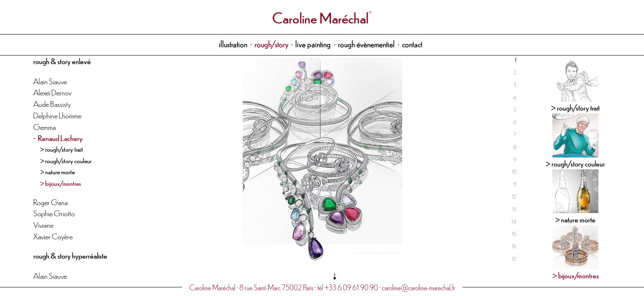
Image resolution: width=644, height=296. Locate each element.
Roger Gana (51, 202)
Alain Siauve (50, 81)
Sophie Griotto (54, 213)
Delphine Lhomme (57, 115)
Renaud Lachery (60, 138)
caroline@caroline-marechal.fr (419, 287)
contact (412, 44)
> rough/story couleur (66, 160)
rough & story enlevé (62, 61)
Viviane (43, 224)
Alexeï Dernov (52, 92)
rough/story (271, 44)
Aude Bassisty (52, 103)
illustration (233, 44)
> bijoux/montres (61, 183)
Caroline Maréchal (320, 17)
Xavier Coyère (53, 236)
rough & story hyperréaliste (70, 255)
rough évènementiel (366, 44)
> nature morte (57, 171)
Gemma (45, 126)
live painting (313, 44)
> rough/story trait (62, 149)
